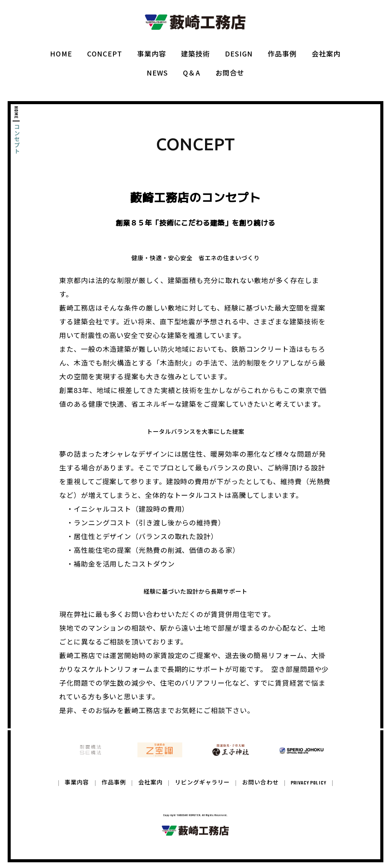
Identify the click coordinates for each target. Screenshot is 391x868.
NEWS (157, 72)
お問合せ (230, 72)
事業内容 (152, 53)
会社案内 (326, 53)
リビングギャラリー (202, 789)
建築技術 (195, 53)
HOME (61, 53)
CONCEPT (105, 53)
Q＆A (191, 72)
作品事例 (282, 53)
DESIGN (239, 53)
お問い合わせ (260, 789)
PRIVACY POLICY (309, 789)
